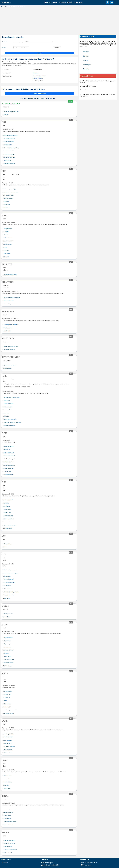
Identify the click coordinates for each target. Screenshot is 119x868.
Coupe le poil (7, 697)
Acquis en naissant (8, 737)
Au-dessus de (7, 208)
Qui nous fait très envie (9, 350)
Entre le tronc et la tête (9, 453)
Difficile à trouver (8, 238)
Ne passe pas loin (8, 691)
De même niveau (8, 782)
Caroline (86, 60)
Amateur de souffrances (9, 843)
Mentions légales (48, 863)
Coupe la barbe (7, 694)
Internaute (86, 69)
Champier (86, 52)
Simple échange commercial (10, 822)
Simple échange (7, 818)
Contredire (6, 653)
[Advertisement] (60, 21)
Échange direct (7, 815)
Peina (5, 547)
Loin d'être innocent (8, 516)
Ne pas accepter (7, 644)
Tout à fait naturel (8, 743)
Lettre (4, 47)
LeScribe (86, 56)
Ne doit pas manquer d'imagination (12, 298)
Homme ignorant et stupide (10, 419)
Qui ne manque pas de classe (10, 275)
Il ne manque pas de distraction (11, 325)
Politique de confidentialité (51, 865)
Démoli (6, 701)
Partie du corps (7, 471)
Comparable (7, 779)
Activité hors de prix (9, 812)
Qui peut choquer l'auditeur (10, 525)
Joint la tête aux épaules (9, 465)
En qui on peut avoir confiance (11, 192)
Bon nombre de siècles (9, 142)
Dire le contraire (8, 656)
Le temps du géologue (9, 164)
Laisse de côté (7, 617)
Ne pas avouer (7, 641)
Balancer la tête (7, 647)
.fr (6, 3)
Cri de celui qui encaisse (9, 582)
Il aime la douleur (8, 847)
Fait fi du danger (8, 509)
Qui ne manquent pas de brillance (12, 111)
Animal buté (7, 400)
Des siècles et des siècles (10, 151)
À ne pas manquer (8, 228)
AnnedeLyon (87, 65)
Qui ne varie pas (8, 776)
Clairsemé (6, 232)
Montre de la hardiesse (9, 519)
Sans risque (7, 201)
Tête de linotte (7, 331)
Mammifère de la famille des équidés (12, 422)
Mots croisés (51, 3)
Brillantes (6, 115)
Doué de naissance (8, 750)
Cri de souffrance (8, 589)
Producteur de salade (9, 301)
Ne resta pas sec (8, 544)
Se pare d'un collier (9, 475)
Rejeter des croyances (9, 660)
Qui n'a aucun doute (8, 198)
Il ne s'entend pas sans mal (10, 570)
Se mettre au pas (8, 666)
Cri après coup (7, 576)
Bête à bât (6, 413)
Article (79, 3)
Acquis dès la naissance (9, 746)
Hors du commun (8, 244)
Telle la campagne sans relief (10, 710)
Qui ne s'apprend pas (9, 734)
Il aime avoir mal (8, 853)
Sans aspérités (7, 788)
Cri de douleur (7, 586)
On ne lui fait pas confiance (10, 304)
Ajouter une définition (40, 94)
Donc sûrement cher (8, 241)
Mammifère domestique (10, 426)
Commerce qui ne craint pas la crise (12, 809)
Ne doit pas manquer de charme (11, 346)
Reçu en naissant (8, 740)
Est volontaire (7, 506)
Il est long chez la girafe (9, 459)
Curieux (6, 235)
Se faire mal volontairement (10, 850)
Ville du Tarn (7, 205)
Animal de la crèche (8, 404)
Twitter (5, 863)
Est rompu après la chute (10, 456)
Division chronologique (9, 154)
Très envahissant (8, 368)
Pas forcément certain (9, 195)
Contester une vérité (8, 650)
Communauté (67, 3)
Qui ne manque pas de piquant (11, 189)
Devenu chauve (7, 704)
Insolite (6, 247)
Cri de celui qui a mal (9, 579)
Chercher (40, 53)
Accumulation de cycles (9, 138)
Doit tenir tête (7, 449)
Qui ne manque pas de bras (10, 365)
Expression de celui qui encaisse (11, 592)
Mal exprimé (7, 598)
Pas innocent (7, 522)
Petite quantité (7, 254)
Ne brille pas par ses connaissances (12, 397)
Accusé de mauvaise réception (11, 573)
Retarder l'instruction (9, 663)
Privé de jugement (8, 328)
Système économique (9, 825)
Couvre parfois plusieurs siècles (11, 148)
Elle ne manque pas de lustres (11, 135)
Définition (5, 42)
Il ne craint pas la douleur (10, 840)
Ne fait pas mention (8, 614)
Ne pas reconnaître (8, 638)
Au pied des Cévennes (9, 713)
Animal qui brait (8, 410)
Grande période (7, 160)
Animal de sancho (8, 407)
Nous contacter (87, 865)
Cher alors (7, 257)
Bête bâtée (6, 416)
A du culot (6, 503)
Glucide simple (7, 513)
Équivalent (6, 785)
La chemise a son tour (9, 468)
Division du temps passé (9, 157)
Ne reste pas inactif (8, 500)
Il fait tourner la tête (8, 462)
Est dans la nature (8, 753)
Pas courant (7, 250)
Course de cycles (8, 145)
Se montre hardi (8, 528)
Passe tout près (7, 707)
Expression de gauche (9, 595)
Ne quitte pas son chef (9, 446)
